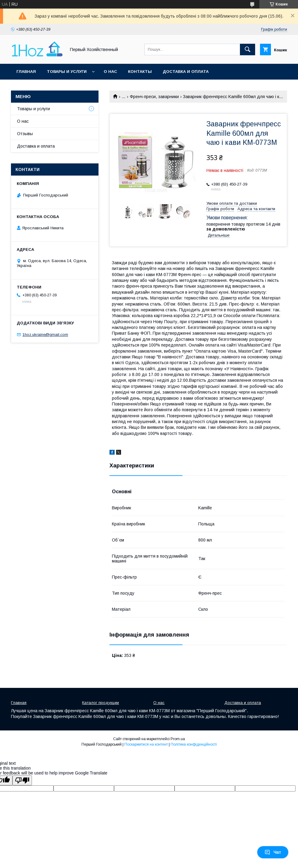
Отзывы (25, 134)
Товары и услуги (67, 72)
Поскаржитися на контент (146, 744)
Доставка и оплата (186, 72)
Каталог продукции (100, 703)
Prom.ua (178, 739)
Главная (26, 72)
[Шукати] (248, 50)
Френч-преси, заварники (154, 97)
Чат (273, 852)
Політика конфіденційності (194, 744)
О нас (110, 72)
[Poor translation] (22, 780)
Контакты (140, 72)
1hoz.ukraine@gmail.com (45, 335)
